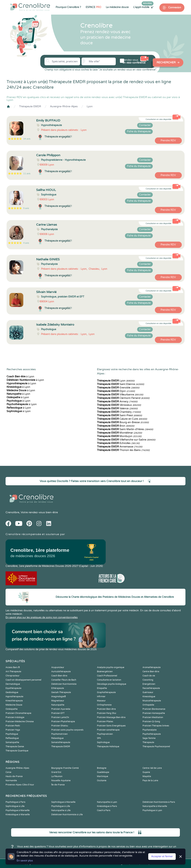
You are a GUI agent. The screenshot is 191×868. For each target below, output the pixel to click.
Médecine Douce (14, 705)
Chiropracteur (13, 676)
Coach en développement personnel (23, 680)
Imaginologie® (59, 697)
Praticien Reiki (13, 726)
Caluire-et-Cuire (122, 419)
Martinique (103, 776)
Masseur (101, 701)
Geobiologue (12, 692)
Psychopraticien (105, 734)
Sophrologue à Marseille (63, 802)
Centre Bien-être (151, 672)
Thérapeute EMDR (30, 106)
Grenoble (118, 388)
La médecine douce (117, 7)
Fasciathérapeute (151, 688)
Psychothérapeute (152, 734)
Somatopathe (12, 742)
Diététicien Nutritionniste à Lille (67, 815)
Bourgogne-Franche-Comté (65, 768)
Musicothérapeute (152, 701)
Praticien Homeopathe (154, 713)
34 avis (27, 139)
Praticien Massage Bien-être (111, 717)
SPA (99, 738)
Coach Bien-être (59, 676)
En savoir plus (25, 861)
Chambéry (119, 412)
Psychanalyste (150, 730)
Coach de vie (149, 676)
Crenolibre (12, 512)
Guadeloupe (103, 772)
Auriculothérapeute (61, 672)
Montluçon (119, 436)
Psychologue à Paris (15, 802)
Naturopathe (58, 705)
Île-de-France (58, 785)
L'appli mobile (143, 7)
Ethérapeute (58, 688)
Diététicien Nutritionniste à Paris (159, 802)
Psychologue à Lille (61, 806)
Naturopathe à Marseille (155, 806)
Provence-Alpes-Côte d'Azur (20, 785)
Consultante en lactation (109, 680)
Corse (8, 772)
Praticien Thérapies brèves (156, 726)
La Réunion (57, 776)
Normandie (11, 781)
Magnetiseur (58, 701)
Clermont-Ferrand (123, 398)
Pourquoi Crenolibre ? (68, 7)
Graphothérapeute (106, 692)
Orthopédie (148, 705)
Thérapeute (148, 742)
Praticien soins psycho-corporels (67, 730)
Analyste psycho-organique (111, 667)
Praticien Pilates (105, 722)
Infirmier (101, 697)
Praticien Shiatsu (60, 726)
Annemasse (120, 447)
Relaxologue (57, 738)
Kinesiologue (149, 697)
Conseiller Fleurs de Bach (64, 680)
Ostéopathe (12, 709)
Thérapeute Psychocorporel (156, 747)
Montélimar (119, 433)
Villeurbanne (120, 395)
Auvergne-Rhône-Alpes (64, 106)
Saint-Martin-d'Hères (125, 429)
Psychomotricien (59, 734)
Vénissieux (119, 405)
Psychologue (12, 734)
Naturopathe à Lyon (107, 802)
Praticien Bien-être (106, 709)
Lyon (90, 106)
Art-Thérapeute (13, 672)
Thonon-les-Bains (123, 450)
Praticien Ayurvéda (61, 709)
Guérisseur (148, 692)
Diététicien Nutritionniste (64, 684)
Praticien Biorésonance (154, 709)
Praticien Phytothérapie (63, 722)
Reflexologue (12, 738)
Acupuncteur (58, 667)
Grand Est (56, 772)
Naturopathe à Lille (61, 810)
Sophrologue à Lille (15, 806)
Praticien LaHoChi (60, 717)
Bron (116, 426)
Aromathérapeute (152, 667)
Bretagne (102, 768)
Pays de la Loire (150, 781)
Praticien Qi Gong (151, 722)
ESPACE (93, 7)
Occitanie (102, 781)
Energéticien (149, 684)
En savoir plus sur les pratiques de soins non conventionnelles (42, 617)
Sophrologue (103, 742)
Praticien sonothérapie (108, 730)
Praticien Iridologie (15, 717)
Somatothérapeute (61, 742)
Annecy (117, 402)
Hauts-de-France (14, 776)
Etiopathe (102, 688)
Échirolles (118, 443)
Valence (117, 408)
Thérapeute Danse (15, 747)
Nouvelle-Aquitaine (61, 781)
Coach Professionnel (107, 676)
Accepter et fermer (162, 856)
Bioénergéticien (105, 672)
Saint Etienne (121, 384)
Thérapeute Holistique (108, 747)
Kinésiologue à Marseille (18, 815)
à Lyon (20, 377)
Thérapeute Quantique (17, 751)
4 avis (26, 243)
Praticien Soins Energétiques (111, 726)
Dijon (116, 391)
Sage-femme (149, 738)
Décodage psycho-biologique (112, 684)
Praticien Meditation (153, 717)
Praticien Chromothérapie (18, 713)
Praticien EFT (58, 713)
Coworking (148, 680)
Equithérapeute (13, 688)
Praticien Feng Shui (107, 713)
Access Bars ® (13, 667)
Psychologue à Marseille (18, 810)
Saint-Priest (119, 415)
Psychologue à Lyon (152, 810)
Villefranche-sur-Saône (126, 440)
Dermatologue (13, 684)
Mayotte (147, 776)
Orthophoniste (104, 705)
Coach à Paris (104, 810)
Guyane (146, 772)
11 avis (27, 174)
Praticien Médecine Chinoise (20, 722)
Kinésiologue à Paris (107, 806)
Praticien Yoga (13, 730)
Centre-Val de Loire (152, 768)
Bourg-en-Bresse (123, 422)
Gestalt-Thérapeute (61, 692)
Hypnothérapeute (14, 697)
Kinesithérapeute (14, 701)
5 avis (26, 208)
